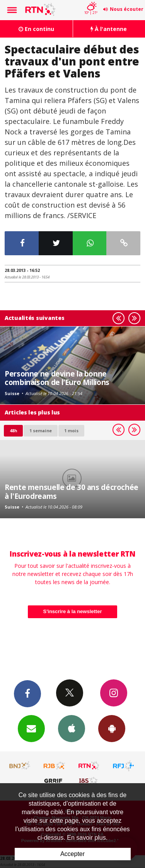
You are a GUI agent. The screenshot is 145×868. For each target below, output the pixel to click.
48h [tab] (13, 431)
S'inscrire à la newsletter (73, 611)
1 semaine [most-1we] (41, 431)
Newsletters (31, 728)
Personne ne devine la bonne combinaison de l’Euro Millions (57, 378)
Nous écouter (127, 9)
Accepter (72, 854)
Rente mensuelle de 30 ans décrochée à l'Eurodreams (72, 491)
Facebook (27, 693)
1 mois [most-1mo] (71, 431)
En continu (36, 29)
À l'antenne (109, 29)
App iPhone (72, 728)
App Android (112, 728)
